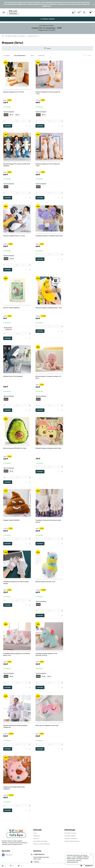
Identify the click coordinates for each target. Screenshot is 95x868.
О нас (35, 833)
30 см (11, 471)
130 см (17, 115)
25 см (6, 676)
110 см (12, 259)
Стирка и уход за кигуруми (41, 844)
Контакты (36, 838)
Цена (32, 55)
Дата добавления (20, 55)
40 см (38, 399)
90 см (11, 115)
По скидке (6, 55)
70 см (38, 115)
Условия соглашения (71, 838)
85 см (6, 187)
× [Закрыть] (91, 855)
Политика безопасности (72, 841)
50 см (6, 115)
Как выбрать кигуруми (40, 841)
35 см (38, 604)
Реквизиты (37, 836)
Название (41, 55)
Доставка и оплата (70, 833)
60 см (6, 399)
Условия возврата (70, 836)
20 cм (6, 471)
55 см (49, 676)
